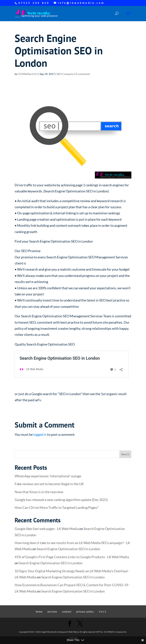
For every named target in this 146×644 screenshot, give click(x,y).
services (52, 611)
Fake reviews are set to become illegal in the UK (49, 484)
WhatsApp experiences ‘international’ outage (48, 476)
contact (67, 611)
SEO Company (65, 74)
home (39, 611)
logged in (40, 434)
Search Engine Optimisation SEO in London (68, 549)
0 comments (83, 74)
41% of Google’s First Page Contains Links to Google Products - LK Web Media (72, 557)
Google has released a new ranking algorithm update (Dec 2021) (61, 500)
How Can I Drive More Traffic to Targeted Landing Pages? (56, 507)
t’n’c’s (102, 611)
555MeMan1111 (28, 74)
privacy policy (85, 611)
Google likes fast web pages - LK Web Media (47, 529)
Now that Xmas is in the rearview (39, 492)
